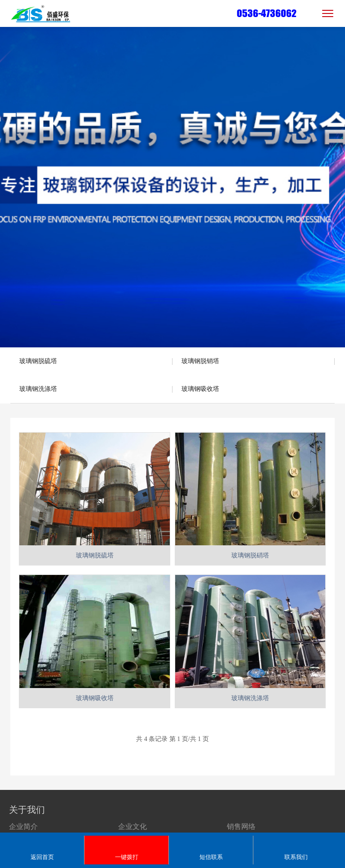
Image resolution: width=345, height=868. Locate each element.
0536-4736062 (267, 13)
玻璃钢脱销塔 (200, 361)
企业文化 (133, 826)
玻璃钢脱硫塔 (38, 361)
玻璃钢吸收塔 (200, 389)
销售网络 (241, 826)
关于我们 (27, 810)
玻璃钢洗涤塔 (38, 389)
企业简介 (23, 826)
